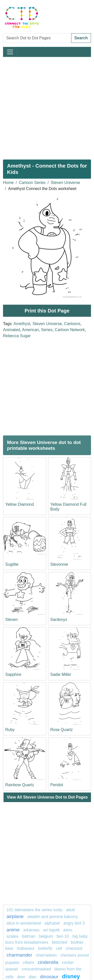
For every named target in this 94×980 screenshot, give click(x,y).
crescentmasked (36, 969)
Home (8, 183)
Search (81, 38)
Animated (12, 330)
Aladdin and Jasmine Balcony (53, 917)
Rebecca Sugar (17, 336)
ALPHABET (52, 923)
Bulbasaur (26, 948)
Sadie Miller (61, 674)
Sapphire (13, 674)
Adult (71, 910)
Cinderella (48, 962)
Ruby (10, 730)
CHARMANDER (19, 955)
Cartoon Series (32, 183)
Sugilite (12, 564)
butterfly (45, 948)
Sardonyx (59, 620)
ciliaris (29, 962)
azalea (12, 936)
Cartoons (72, 324)
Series (47, 330)
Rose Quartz (62, 730)
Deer (21, 977)
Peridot (57, 785)
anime (13, 930)
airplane (15, 916)
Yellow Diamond (20, 504)
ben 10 (63, 936)
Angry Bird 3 (74, 923)
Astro (68, 930)
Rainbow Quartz (20, 785)
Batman (29, 936)
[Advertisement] (47, 106)
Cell (59, 948)
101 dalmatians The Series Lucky (34, 910)
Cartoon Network (70, 330)
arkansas (31, 930)
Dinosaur (49, 977)
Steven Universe (65, 183)
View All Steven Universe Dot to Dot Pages (47, 797)
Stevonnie (59, 564)
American (31, 330)
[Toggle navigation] (10, 52)
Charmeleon (46, 955)
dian (33, 977)
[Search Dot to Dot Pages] (37, 38)
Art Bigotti (51, 930)
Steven (12, 620)
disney (71, 976)
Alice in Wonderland (24, 923)
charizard (74, 948)
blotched (60, 942)
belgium (46, 936)
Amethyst (22, 324)
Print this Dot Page (47, 311)
